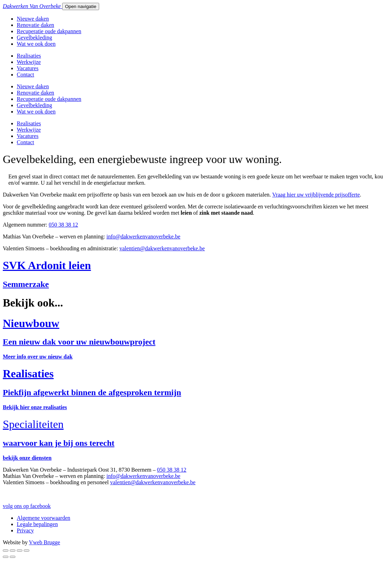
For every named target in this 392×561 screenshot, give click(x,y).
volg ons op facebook (27, 506)
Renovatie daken (35, 25)
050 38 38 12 (64, 225)
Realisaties (29, 56)
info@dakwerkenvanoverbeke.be (143, 476)
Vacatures (28, 68)
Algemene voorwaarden (43, 518)
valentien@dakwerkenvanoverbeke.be (162, 248)
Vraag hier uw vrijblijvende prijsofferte (316, 195)
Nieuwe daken (33, 19)
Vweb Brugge (45, 542)
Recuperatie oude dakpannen (49, 31)
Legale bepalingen (37, 524)
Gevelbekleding (34, 38)
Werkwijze (29, 62)
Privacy (25, 530)
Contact (25, 75)
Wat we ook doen (36, 44)
